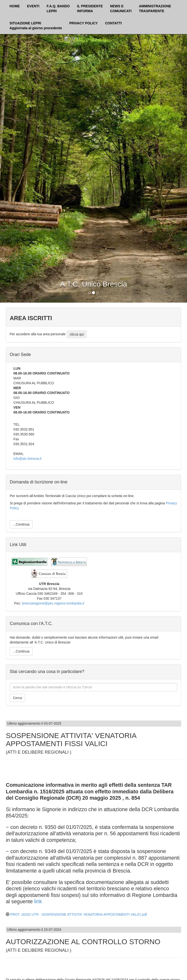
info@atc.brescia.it (27, 459)
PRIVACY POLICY (83, 23)
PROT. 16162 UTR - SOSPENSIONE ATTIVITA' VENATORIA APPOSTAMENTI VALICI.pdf (79, 914)
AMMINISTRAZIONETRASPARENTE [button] (155, 9)
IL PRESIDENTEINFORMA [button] (90, 9)
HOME (15, 6)
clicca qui (77, 334)
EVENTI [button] (33, 6)
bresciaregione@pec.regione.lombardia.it (53, 603)
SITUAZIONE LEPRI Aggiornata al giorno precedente (36, 26)
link (38, 902)
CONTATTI (113, 23)
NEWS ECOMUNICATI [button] (121, 9)
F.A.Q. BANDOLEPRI (58, 9)
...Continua (21, 524)
